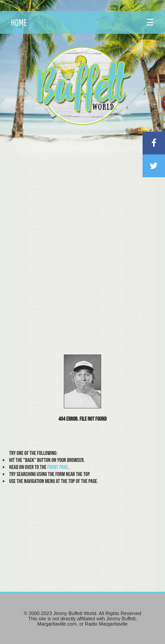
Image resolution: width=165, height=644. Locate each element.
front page (57, 467)
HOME (19, 22)
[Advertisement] (82, 217)
